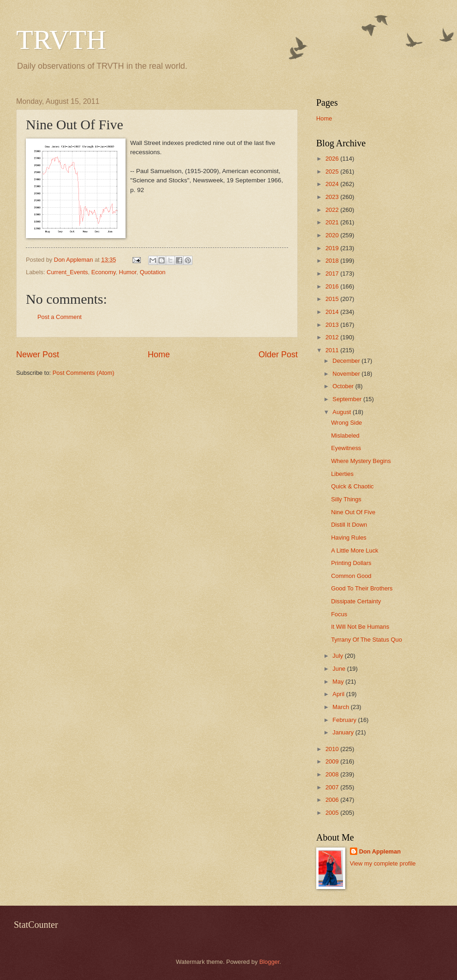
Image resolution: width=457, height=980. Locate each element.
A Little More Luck (355, 550)
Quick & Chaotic (352, 486)
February (345, 720)
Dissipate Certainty (356, 601)
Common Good (351, 576)
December (347, 361)
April (339, 694)
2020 (333, 235)
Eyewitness (346, 448)
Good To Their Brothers (362, 588)
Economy (104, 272)
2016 (333, 286)
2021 (333, 222)
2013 (333, 325)
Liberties (342, 474)
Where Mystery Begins (361, 461)
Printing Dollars (351, 563)
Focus (339, 614)
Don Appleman (380, 851)
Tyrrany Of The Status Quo (367, 640)
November (347, 374)
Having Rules (349, 538)
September (348, 399)
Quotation (153, 272)
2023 (333, 197)
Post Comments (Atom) (84, 373)
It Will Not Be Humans (360, 627)
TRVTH (61, 40)
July (338, 656)
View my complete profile (383, 863)
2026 (333, 159)
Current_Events (67, 272)
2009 (333, 761)
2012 (333, 337)
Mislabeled (345, 436)
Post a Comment (60, 317)
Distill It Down (349, 525)
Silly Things (346, 499)
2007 (333, 787)
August (343, 412)
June (340, 669)
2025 (333, 171)
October (344, 386)
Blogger (270, 962)
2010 (333, 749)
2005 (333, 813)
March (341, 707)
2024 (333, 184)
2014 (333, 312)
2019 (333, 248)
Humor (128, 272)
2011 (333, 350)
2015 (333, 299)
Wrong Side (346, 423)
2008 (333, 774)
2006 (333, 800)
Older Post (278, 355)
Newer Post (38, 355)
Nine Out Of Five (353, 512)
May (339, 682)
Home (159, 355)
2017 (333, 274)
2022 (333, 210)
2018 (333, 261)
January (344, 732)
